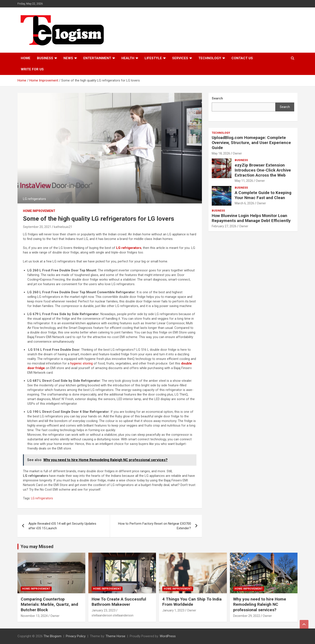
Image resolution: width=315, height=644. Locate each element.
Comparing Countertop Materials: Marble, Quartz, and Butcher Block (49, 604)
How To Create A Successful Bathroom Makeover (119, 602)
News (68, 58)
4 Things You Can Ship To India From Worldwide (192, 602)
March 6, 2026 (244, 203)
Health (128, 58)
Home (26, 58)
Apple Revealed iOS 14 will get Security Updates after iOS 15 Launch (62, 526)
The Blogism (52, 636)
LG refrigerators (42, 498)
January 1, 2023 (173, 610)
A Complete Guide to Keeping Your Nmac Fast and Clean (263, 195)
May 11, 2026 (244, 181)
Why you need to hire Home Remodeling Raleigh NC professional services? (260, 604)
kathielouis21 (63, 227)
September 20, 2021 (37, 227)
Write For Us (32, 69)
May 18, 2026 (221, 153)
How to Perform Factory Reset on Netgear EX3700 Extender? (155, 526)
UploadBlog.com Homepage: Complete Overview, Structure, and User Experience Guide (251, 143)
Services (180, 58)
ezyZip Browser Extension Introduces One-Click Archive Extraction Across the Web (263, 170)
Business (45, 58)
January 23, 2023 (104, 610)
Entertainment (97, 58)
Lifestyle (153, 58)
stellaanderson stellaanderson (113, 615)
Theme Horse (115, 636)
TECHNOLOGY (210, 58)
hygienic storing (81, 363)
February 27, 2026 (224, 226)
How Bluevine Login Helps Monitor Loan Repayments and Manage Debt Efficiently (251, 218)
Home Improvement (39, 211)
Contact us (242, 58)
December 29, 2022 (247, 616)
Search (285, 107)
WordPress (168, 636)
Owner (237, 153)
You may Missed (37, 547)
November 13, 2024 (34, 616)
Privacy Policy (76, 636)
